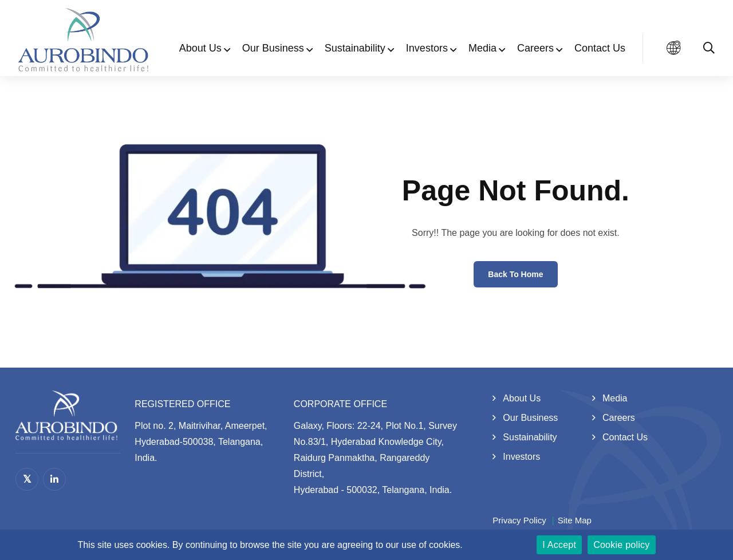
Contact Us (600, 48)
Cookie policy (621, 545)
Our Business (273, 48)
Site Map (575, 520)
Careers (535, 48)
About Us (200, 48)
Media (482, 48)
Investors (427, 48)
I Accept (559, 545)
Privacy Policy (519, 520)
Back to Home (515, 274)
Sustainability (355, 48)
